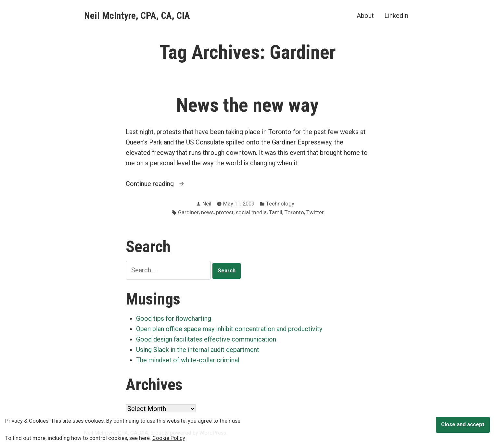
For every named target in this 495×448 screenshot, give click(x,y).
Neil (207, 204)
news (207, 212)
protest (225, 212)
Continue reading (160, 184)
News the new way (247, 105)
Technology (280, 204)
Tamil (276, 212)
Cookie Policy (169, 438)
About (365, 15)
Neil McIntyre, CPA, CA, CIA (137, 16)
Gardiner (188, 212)
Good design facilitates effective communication (206, 339)
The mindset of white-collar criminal (188, 360)
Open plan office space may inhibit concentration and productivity (229, 329)
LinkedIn (396, 15)
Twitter (315, 212)
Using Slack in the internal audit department (198, 350)
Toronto (294, 212)
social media (251, 212)
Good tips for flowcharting (174, 318)
